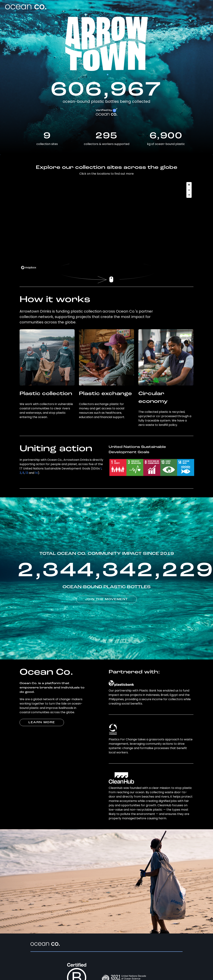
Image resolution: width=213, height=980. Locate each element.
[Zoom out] (189, 190)
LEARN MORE (42, 722)
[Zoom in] (189, 185)
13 (27, 473)
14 (36, 473)
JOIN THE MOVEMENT (106, 599)
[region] (106, 225)
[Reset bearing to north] (189, 195)
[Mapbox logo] (29, 268)
